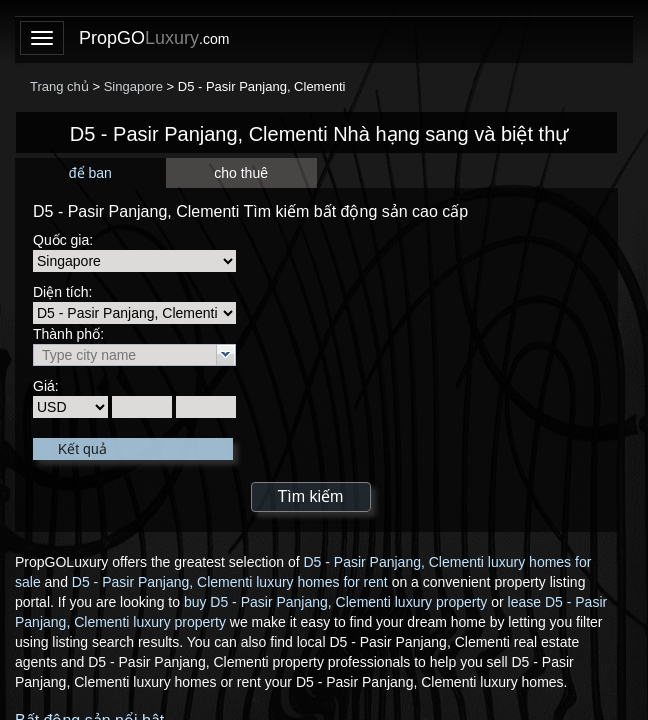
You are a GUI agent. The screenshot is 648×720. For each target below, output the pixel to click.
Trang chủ (59, 86)
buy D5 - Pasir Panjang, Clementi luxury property (335, 602)
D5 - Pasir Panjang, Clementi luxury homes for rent (230, 582)
